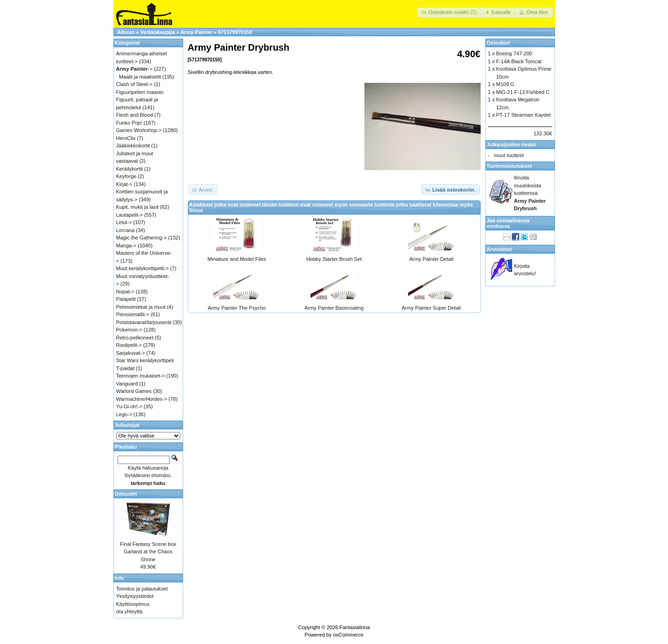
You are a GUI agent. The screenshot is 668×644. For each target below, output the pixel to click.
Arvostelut (499, 249)
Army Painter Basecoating (334, 308)
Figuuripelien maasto (140, 92)
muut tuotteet (509, 155)
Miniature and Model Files (237, 259)
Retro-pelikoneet (135, 338)
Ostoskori (499, 43)
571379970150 (235, 32)
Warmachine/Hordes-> (142, 399)
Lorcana (126, 230)
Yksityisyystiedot (135, 596)
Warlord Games (134, 391)
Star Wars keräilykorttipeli (145, 360)
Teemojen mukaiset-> (141, 376)
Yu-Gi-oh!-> (129, 406)
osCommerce (348, 635)
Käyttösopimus (133, 604)
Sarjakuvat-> (131, 353)
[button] (449, 12)
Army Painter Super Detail (431, 308)
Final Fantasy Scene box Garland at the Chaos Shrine (148, 552)
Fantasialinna (354, 627)
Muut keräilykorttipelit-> (142, 268)
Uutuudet (126, 494)
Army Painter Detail (431, 259)
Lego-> (124, 414)
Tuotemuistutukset (509, 166)
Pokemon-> (129, 330)
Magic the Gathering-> (142, 238)
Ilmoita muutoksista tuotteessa (530, 193)
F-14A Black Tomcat (519, 61)
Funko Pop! (129, 123)
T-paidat (126, 368)
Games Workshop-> (139, 130)
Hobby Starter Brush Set (334, 259)
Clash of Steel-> (135, 84)
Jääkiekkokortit (133, 146)
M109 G (505, 84)
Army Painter (196, 32)
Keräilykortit (129, 169)
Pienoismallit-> (133, 314)
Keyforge (126, 176)
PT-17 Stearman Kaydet (523, 115)
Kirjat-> (124, 184)
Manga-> (126, 246)
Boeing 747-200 (514, 53)
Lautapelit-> (130, 215)
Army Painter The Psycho (237, 308)
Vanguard (127, 384)
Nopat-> (125, 292)
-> (135, 69)
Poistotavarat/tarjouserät (144, 322)
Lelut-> (124, 222)
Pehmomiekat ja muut (141, 307)
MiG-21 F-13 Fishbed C (523, 92)
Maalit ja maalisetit (140, 77)
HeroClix (126, 138)
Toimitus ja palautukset (142, 589)
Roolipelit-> (129, 345)
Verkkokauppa (158, 32)
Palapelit (126, 299)
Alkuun (126, 32)
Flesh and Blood (135, 115)
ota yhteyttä (129, 611)
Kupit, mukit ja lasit (138, 207)
